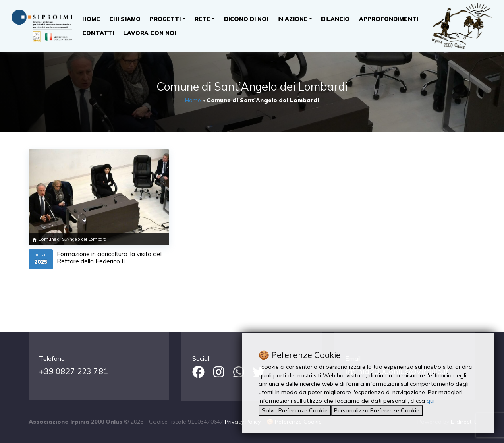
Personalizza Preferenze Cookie (377, 410)
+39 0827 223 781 (74, 371)
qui (431, 401)
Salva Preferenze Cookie (295, 410)
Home (91, 19)
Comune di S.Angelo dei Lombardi (73, 239)
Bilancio (335, 19)
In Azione (292, 19)
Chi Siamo (125, 19)
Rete (202, 19)
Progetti (165, 19)
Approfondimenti (389, 19)
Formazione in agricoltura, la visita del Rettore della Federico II (109, 258)
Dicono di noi (246, 19)
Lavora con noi (150, 33)
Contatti (98, 33)
